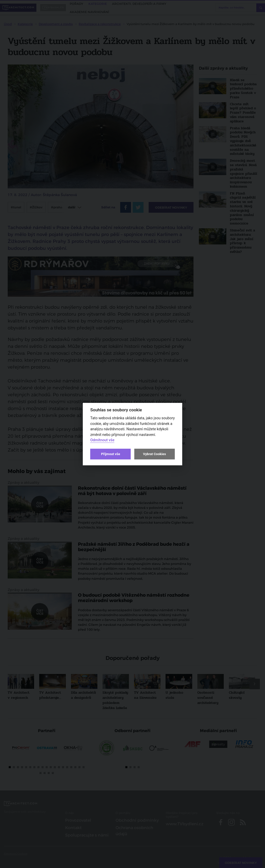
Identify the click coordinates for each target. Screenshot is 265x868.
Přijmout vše (110, 454)
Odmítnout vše (102, 440)
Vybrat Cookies (154, 454)
